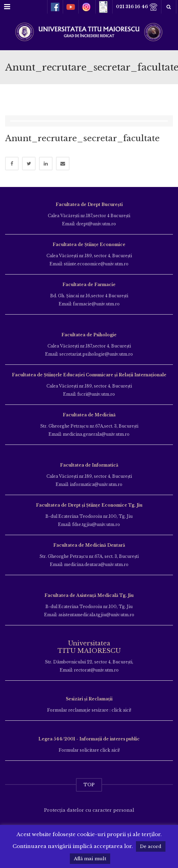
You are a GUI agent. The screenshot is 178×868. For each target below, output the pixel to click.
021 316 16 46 (137, 7)
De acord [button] (151, 846)
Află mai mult (90, 859)
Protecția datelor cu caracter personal (89, 810)
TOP (89, 785)
